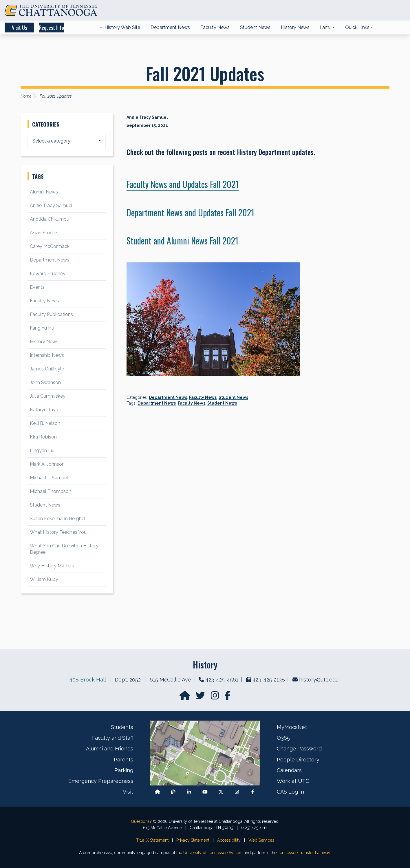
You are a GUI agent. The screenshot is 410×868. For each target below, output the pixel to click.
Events (37, 287)
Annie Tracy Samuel (51, 206)
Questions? (141, 822)
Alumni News (44, 192)
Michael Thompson (51, 492)
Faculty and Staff (113, 738)
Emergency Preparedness (101, 781)
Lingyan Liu (42, 451)
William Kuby (44, 580)
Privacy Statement (193, 840)
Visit (128, 792)
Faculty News (203, 398)
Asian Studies (44, 233)
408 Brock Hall (87, 680)
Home (26, 96)
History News (44, 342)
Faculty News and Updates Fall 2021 (183, 184)
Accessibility (229, 840)
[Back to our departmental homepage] (158, 792)
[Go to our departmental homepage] (185, 698)
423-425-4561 (222, 680)
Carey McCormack (50, 247)
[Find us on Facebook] (253, 792)
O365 (283, 738)
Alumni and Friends (110, 749)
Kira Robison (43, 437)
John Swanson (45, 383)
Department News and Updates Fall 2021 (190, 213)
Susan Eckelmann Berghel (58, 519)
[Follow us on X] (221, 792)
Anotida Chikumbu (50, 219)
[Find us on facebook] (228, 698)
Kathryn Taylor (45, 410)
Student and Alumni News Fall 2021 (182, 241)
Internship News (47, 356)
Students (122, 727)
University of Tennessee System (213, 853)
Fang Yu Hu (42, 328)
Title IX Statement (152, 840)
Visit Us (27, 28)
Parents (123, 760)
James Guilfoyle (47, 369)
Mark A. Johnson (47, 464)
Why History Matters (52, 566)
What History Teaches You (58, 532)
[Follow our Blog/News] (173, 792)
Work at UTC (293, 781)
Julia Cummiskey (48, 396)
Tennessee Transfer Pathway (304, 853)
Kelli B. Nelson (45, 424)
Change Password (299, 749)
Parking (124, 771)
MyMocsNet (292, 727)
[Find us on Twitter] (201, 698)
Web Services (261, 840)
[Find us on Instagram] (215, 698)
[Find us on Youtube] (205, 792)
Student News (233, 398)
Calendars (289, 771)
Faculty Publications (51, 315)
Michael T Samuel (49, 478)
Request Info (75, 28)
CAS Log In (290, 792)
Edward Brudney (48, 274)
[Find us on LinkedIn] (189, 792)
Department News (168, 398)
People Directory (298, 760)
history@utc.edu (319, 680)
